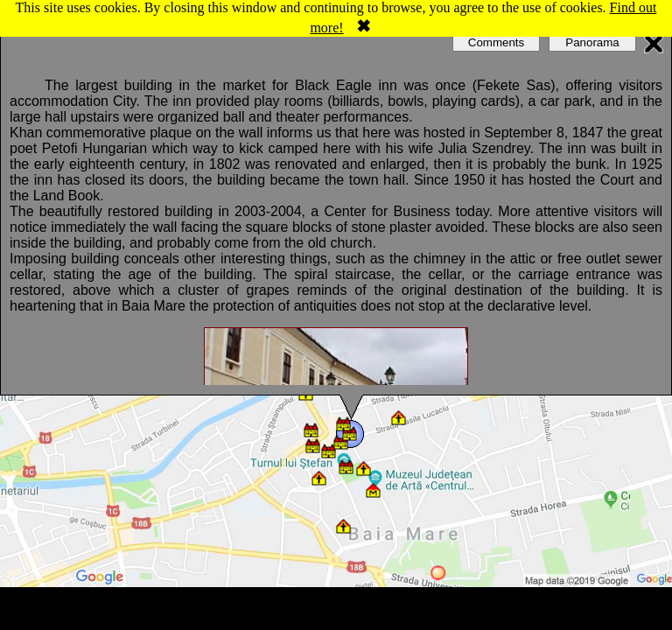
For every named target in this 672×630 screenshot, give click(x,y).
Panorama (592, 42)
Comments (496, 42)
